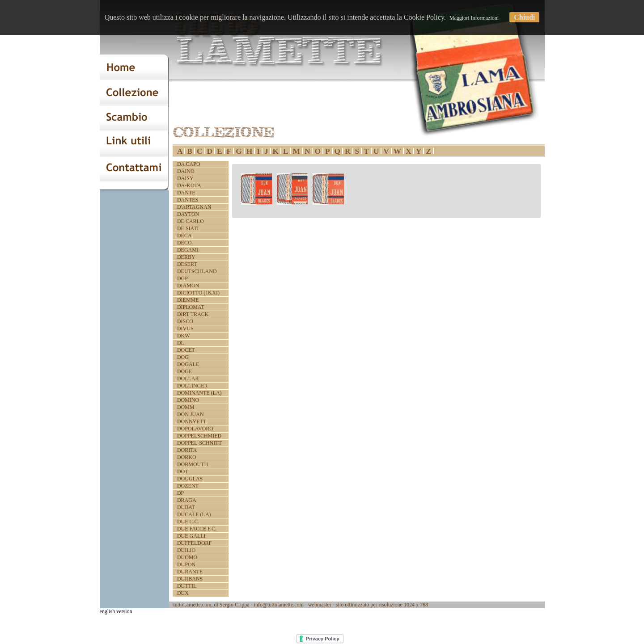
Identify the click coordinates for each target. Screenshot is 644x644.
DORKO (187, 457)
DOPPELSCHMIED (199, 436)
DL (181, 343)
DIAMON (188, 286)
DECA (184, 236)
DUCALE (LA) (194, 514)
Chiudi (524, 17)
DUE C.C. (188, 522)
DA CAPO (189, 164)
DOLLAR (188, 379)
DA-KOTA (189, 185)
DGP (182, 278)
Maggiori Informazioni (474, 18)
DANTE (186, 193)
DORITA (187, 450)
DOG (183, 357)
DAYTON (188, 214)
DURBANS (190, 579)
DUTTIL (187, 586)
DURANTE (190, 572)
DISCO (185, 321)
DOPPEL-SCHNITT (199, 443)
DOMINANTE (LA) (199, 393)
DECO (184, 243)
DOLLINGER (193, 386)
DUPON (186, 564)
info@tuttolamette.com (279, 605)
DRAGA (187, 500)
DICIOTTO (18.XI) (198, 293)
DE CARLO (191, 221)
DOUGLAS (190, 479)
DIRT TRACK (193, 314)
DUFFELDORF (194, 543)
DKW (184, 336)
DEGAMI (188, 250)
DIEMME (188, 300)
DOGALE (188, 364)
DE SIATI (188, 228)
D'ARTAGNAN (194, 207)
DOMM (186, 407)
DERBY (186, 257)
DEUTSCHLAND (197, 271)
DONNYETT (192, 421)
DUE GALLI (191, 536)
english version (116, 611)
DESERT (187, 264)
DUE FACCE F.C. (197, 529)
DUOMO (187, 557)
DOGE (184, 371)
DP (180, 493)
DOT (183, 471)
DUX (183, 593)
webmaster (320, 605)
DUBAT (186, 507)
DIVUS (185, 328)
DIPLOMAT (191, 307)
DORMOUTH (193, 464)
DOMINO (188, 400)
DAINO (186, 171)
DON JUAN (191, 414)
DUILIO (186, 550)
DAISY (185, 178)
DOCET (186, 350)
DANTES (188, 200)
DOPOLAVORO (195, 429)
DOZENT (188, 486)
